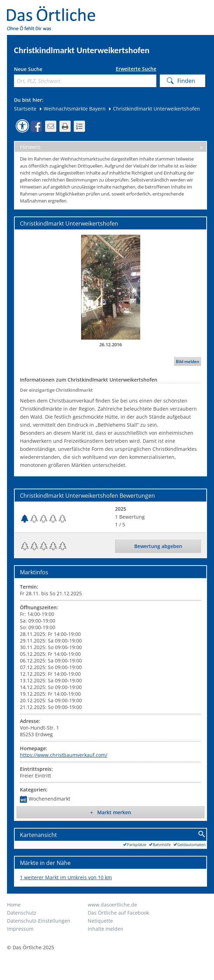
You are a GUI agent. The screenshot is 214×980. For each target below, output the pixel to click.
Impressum (20, 929)
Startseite (25, 109)
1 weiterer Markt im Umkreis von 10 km (66, 877)
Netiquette (100, 921)
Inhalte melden (106, 929)
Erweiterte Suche (136, 69)
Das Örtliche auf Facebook (118, 913)
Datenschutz (22, 913)
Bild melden (188, 361)
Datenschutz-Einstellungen (39, 921)
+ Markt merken (111, 812)
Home (14, 905)
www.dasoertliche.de (112, 905)
